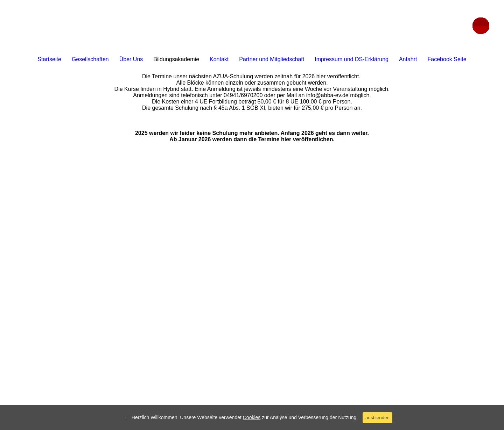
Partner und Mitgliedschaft (272, 59)
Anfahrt (408, 59)
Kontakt (219, 59)
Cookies (252, 417)
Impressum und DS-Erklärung (352, 59)
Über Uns (131, 59)
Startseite (49, 59)
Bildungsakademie (176, 59)
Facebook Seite (447, 59)
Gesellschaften (90, 59)
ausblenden (377, 418)
